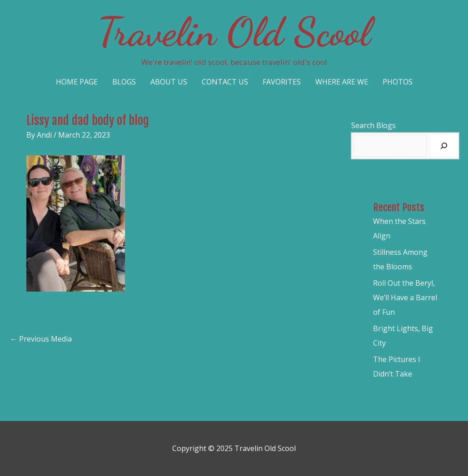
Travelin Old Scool (234, 32)
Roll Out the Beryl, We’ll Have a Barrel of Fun (405, 297)
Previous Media (41, 339)
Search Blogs (373, 125)
